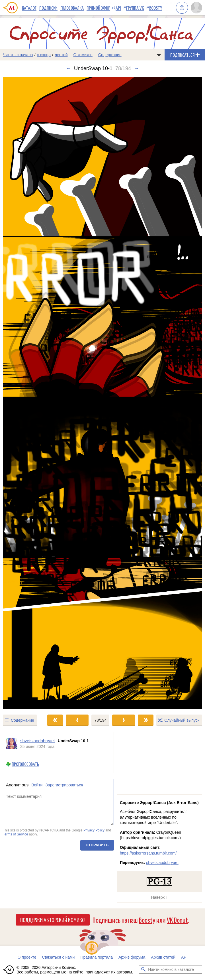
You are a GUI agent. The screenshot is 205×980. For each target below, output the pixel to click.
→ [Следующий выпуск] (136, 68)
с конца (44, 55)
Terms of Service (16, 834)
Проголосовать (25, 764)
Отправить (97, 845)
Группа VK (135, 8)
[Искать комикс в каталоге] (143, 969)
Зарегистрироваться (64, 785)
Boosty (156, 8)
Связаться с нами (58, 957)
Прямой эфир (98, 8)
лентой (61, 55)
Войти (37, 785)
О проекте (27, 957)
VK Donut (177, 920)
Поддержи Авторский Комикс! (53, 920)
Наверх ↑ (159, 897)
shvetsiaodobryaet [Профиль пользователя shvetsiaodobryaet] (38, 741)
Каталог (29, 8)
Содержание (110, 55)
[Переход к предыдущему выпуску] (26, 393)
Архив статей (163, 957)
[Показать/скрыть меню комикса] (159, 55)
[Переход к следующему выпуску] (102, 393)
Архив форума (132, 957)
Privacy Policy (94, 830)
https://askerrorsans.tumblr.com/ (148, 853)
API (118, 8)
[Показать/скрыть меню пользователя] (196, 8)
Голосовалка (72, 8)
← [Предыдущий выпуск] (69, 68)
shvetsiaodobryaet (162, 863)
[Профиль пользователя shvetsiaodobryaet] (12, 743)
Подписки (48, 8)
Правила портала (97, 957)
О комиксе (83, 55)
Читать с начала (18, 55)
